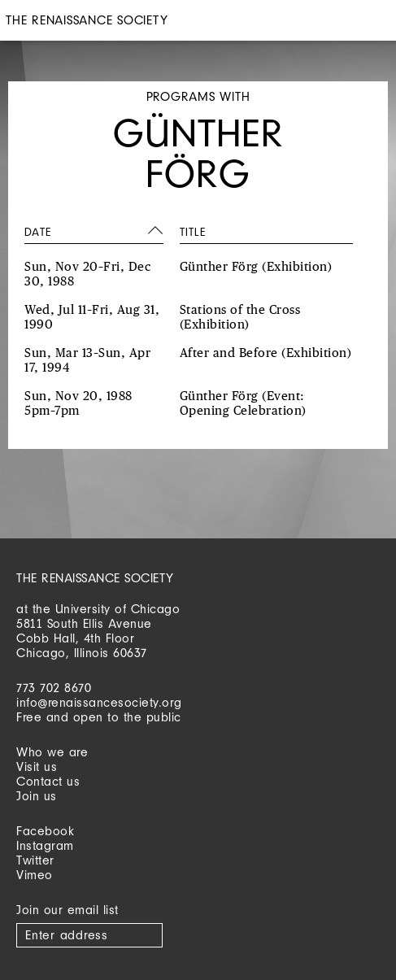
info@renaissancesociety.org (99, 702)
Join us (37, 796)
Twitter (35, 860)
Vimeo (35, 875)
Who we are (52, 752)
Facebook (45, 831)
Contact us (48, 781)
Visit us (37, 767)
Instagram (45, 845)
